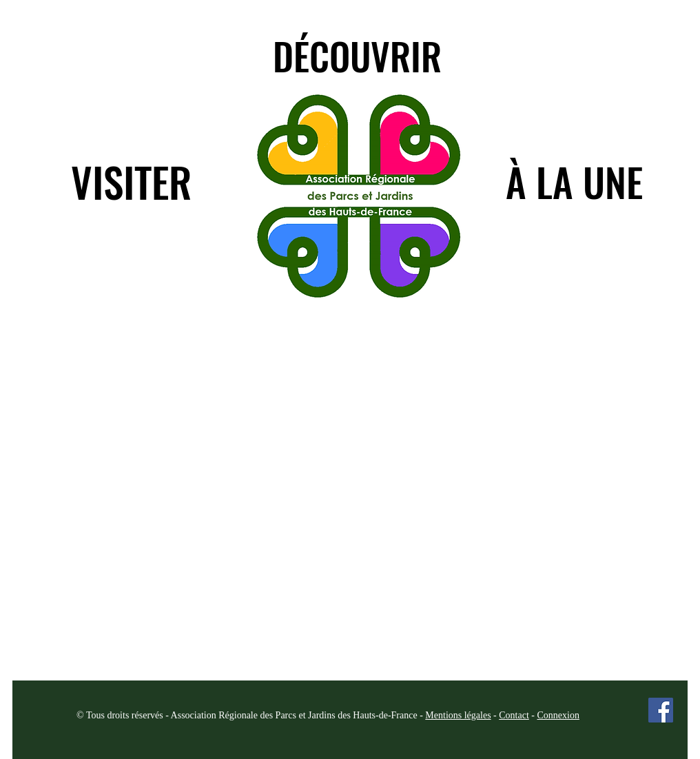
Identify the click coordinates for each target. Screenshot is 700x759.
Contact (514, 715)
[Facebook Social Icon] (661, 710)
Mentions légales (458, 715)
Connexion (558, 715)
